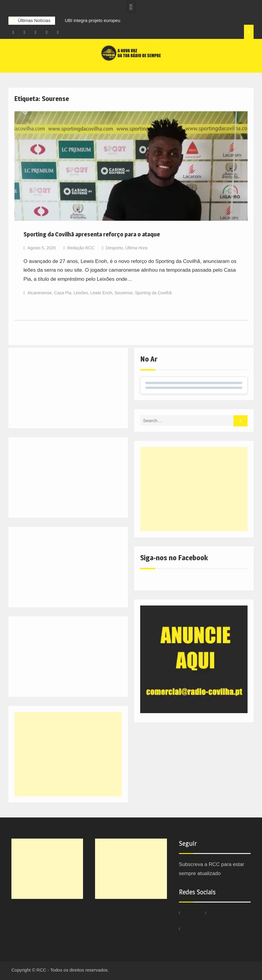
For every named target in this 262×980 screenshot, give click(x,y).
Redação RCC (81, 248)
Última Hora (136, 248)
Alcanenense (40, 293)
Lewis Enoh (101, 293)
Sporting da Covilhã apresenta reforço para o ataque (92, 234)
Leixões (81, 293)
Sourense (124, 293)
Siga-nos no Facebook (174, 558)
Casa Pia (63, 293)
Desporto (114, 248)
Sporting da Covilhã (153, 293)
